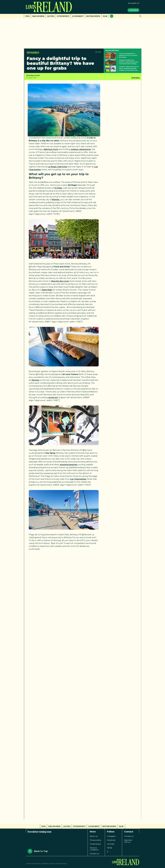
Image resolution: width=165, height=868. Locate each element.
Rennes (56, 200)
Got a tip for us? (134, 3)
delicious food (51, 149)
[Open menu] (112, 16)
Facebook (111, 840)
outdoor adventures (81, 149)
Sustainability (78, 16)
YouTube (111, 844)
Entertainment (63, 16)
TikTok (110, 848)
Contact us (94, 854)
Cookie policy (95, 844)
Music (105, 16)
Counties (51, 16)
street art (53, 397)
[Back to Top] (30, 851)
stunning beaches (69, 465)
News (27, 16)
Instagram (111, 836)
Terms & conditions (94, 849)
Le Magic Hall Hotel (57, 167)
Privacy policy (96, 840)
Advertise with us (128, 841)
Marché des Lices (60, 281)
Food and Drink (38, 16)
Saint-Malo (47, 290)
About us (94, 836)
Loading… (67, 682)
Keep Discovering (93, 16)
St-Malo (58, 188)
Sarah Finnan (135, 78)
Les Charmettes (78, 479)
